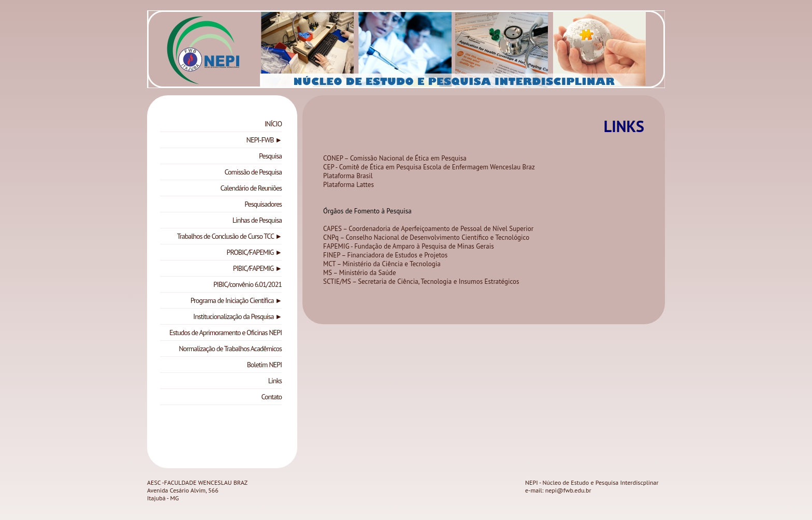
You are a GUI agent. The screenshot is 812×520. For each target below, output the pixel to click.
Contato (272, 397)
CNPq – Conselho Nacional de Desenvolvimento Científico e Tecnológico (427, 237)
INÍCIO (273, 124)
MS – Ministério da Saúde (360, 273)
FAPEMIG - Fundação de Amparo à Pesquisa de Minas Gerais (409, 246)
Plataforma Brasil (348, 176)
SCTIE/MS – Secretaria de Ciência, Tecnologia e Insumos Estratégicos (421, 281)
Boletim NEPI (264, 365)
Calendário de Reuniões (251, 188)
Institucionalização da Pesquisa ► (237, 316)
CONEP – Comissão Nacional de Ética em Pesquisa (395, 158)
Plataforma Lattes (349, 185)
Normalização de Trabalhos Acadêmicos (230, 349)
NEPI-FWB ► (264, 140)
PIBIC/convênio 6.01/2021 (248, 284)
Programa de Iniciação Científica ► (236, 300)
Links (275, 381)
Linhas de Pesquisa (257, 220)
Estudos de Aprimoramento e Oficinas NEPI (226, 333)
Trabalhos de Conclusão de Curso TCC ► (229, 236)
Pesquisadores (263, 204)
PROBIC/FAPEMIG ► (254, 252)
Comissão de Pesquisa (253, 172)
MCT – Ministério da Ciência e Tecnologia (382, 264)
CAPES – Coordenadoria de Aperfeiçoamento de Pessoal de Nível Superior (428, 229)
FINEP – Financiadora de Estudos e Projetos (385, 255)
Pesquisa (270, 156)
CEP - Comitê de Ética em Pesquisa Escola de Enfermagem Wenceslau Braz (429, 167)
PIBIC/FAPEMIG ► (257, 268)
